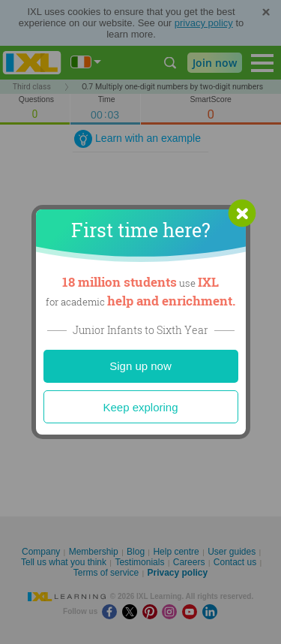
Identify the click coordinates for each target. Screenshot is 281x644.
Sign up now (140, 366)
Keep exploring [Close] (140, 407)
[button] (242, 213)
